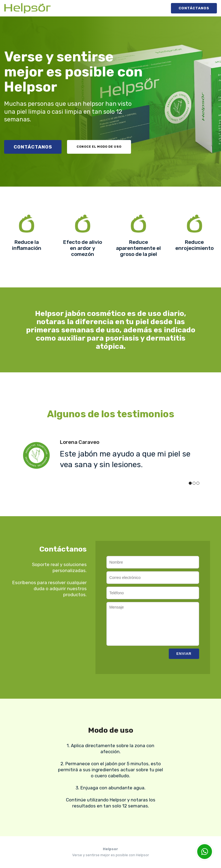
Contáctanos (194, 8)
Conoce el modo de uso (99, 147)
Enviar (184, 654)
